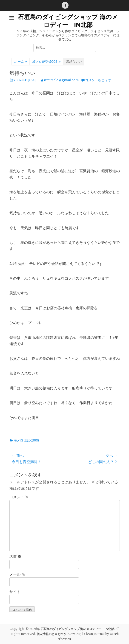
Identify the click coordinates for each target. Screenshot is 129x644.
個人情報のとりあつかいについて (59, 634)
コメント (19, 497)
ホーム (21, 62)
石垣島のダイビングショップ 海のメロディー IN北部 (68, 21)
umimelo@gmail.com (61, 80)
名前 (15, 557)
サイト (15, 592)
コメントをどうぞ (98, 80)
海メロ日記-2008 (46, 62)
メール (17, 574)
